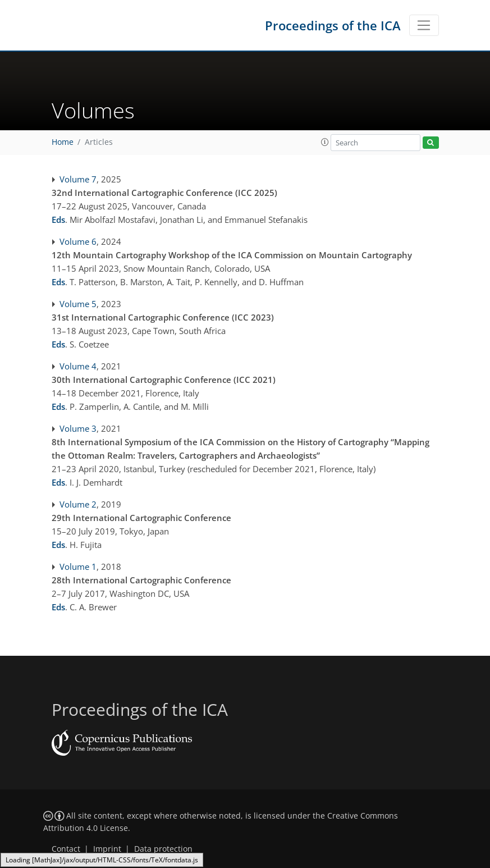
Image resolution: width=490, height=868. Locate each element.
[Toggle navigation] (424, 25)
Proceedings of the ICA (333, 25)
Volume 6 (78, 241)
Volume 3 (78, 428)
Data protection (163, 849)
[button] (325, 142)
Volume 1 (78, 567)
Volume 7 (78, 179)
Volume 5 (78, 304)
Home (63, 142)
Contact (66, 849)
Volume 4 (78, 366)
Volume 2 (78, 504)
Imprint (107, 849)
